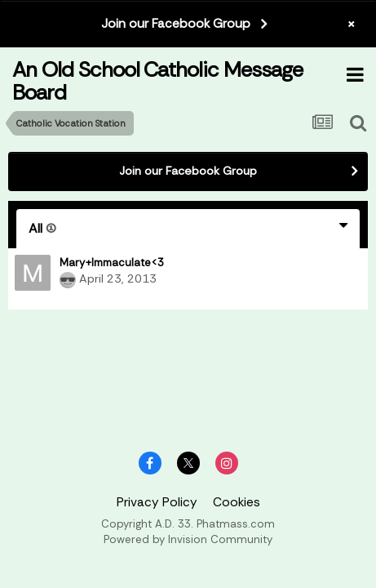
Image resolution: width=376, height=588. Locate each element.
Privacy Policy (157, 502)
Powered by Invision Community (188, 539)
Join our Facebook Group (176, 24)
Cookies (237, 502)
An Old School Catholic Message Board (157, 80)
